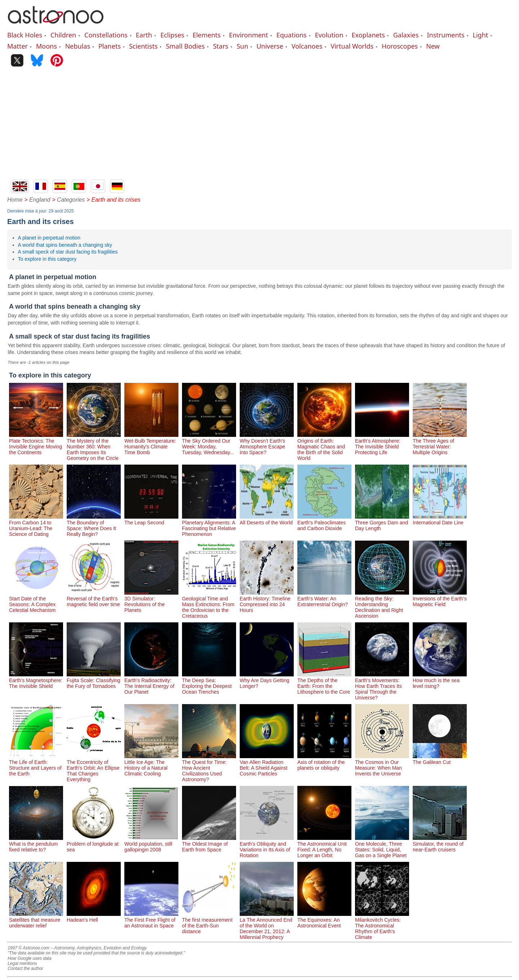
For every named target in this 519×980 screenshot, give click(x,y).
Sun (242, 46)
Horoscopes (400, 46)
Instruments (446, 35)
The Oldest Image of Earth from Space (209, 844)
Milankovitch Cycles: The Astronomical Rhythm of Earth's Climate (382, 926)
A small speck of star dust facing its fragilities (68, 252)
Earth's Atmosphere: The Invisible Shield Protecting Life (382, 444)
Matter (17, 46)
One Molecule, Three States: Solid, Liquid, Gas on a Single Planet (382, 847)
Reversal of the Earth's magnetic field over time (94, 599)
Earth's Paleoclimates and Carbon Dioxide (324, 523)
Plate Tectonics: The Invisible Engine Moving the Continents (36, 444)
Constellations (106, 35)
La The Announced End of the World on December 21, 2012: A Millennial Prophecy (267, 926)
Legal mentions (22, 963)
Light (481, 35)
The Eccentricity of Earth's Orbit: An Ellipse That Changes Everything (94, 768)
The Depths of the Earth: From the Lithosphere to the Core (324, 683)
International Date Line (440, 520)
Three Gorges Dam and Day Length (382, 523)
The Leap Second (151, 520)
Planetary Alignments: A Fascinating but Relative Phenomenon (209, 525)
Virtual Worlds (352, 46)
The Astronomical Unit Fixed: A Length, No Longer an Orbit (324, 847)
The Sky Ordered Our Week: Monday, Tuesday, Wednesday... (209, 444)
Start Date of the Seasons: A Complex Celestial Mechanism (36, 601)
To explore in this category (47, 259)
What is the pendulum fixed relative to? (36, 844)
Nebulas (78, 46)
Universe (270, 46)
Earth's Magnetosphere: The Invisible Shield (36, 680)
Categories (71, 200)
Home (15, 200)
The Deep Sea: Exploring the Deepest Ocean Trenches (209, 683)
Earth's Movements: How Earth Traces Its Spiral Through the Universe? (382, 686)
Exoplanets (368, 35)
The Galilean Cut (440, 759)
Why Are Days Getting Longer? (267, 680)
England (40, 200)
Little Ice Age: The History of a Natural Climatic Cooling (151, 765)
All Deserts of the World (267, 520)
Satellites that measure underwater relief (36, 920)
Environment (249, 35)
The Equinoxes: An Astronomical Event (324, 920)
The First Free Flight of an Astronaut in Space (151, 920)
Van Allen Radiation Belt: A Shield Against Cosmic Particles (267, 765)
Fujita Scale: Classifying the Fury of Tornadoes (94, 680)
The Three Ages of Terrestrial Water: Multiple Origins (440, 444)
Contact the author (25, 968)
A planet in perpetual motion (49, 238)
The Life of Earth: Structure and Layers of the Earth (36, 765)
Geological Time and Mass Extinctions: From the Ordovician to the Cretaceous (209, 604)
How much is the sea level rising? (440, 680)
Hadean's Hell (94, 917)
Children (63, 35)
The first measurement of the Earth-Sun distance (209, 923)
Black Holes (25, 35)
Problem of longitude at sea (94, 844)
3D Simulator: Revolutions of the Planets (151, 601)
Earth (144, 35)
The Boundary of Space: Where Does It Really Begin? (94, 525)
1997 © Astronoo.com (28, 948)
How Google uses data (29, 958)
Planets (110, 46)
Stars (221, 46)
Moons (46, 46)
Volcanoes (307, 46)
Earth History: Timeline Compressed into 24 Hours (267, 601)
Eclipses (172, 35)
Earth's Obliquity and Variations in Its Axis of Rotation (267, 847)
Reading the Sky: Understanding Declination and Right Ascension (382, 604)
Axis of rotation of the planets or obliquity (324, 762)
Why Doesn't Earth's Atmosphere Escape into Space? (267, 444)
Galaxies (406, 35)
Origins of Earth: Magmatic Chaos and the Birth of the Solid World (324, 447)
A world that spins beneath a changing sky (65, 245)
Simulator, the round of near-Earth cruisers (440, 844)
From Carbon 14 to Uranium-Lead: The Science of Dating (36, 525)
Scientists (143, 46)
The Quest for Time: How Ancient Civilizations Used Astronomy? (209, 768)
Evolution (329, 35)
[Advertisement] (259, 126)
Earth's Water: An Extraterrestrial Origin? (324, 599)
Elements (207, 35)
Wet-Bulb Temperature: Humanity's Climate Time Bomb (151, 444)
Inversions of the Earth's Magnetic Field (440, 599)
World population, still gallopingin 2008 (151, 844)
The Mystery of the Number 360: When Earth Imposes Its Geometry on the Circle (94, 447)
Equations (292, 35)
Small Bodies (185, 46)
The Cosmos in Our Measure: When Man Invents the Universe (382, 765)
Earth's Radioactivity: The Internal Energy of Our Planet (151, 683)
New (433, 46)
